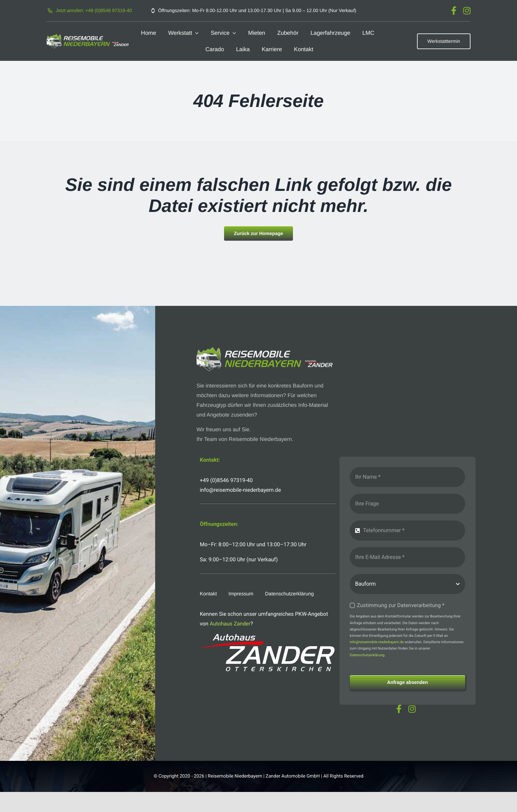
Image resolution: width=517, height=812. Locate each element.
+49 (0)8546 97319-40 (226, 480)
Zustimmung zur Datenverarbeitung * (401, 605)
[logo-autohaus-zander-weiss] (268, 636)
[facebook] (454, 11)
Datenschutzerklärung (367, 655)
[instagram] (467, 11)
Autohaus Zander (230, 624)
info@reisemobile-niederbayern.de (377, 642)
